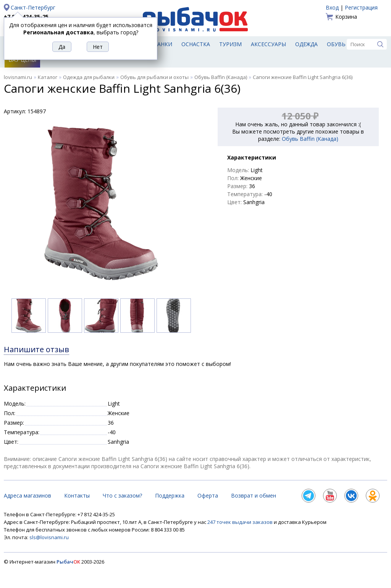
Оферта (208, 495)
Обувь (336, 44)
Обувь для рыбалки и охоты (154, 77)
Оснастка (196, 44)
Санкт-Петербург (33, 7)
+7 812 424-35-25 (26, 17)
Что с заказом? (122, 495)
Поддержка (170, 495)
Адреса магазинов (27, 495)
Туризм (230, 44)
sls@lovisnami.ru (49, 537)
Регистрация (361, 7)
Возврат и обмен (254, 495)
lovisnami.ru (18, 77)
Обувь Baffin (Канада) (221, 77)
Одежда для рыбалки (89, 77)
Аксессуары (268, 44)
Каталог (48, 77)
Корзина (346, 17)
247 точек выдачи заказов (241, 522)
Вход (332, 7)
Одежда (306, 44)
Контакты (77, 495)
